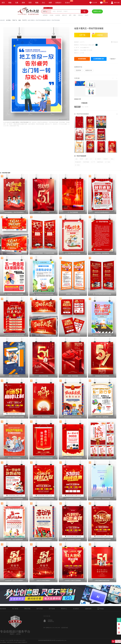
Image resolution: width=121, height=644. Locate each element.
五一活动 (108, 162)
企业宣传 (58, 15)
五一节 (93, 162)
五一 (92, 159)
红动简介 (76, 609)
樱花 (75, 15)
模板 (10, 3)
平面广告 (15, 20)
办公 (43, 3)
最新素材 (3, 609)
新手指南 (52, 609)
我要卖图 (119, 620)
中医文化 (80, 15)
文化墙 (51, 15)
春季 (70, 15)
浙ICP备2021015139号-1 (20, 640)
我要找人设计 (97, 11)
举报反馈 (115, 42)
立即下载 (82, 35)
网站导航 (27, 609)
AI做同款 (97, 34)
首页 (3, 3)
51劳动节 (105, 159)
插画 (23, 3)
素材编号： (77, 42)
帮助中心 (64, 609)
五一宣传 (77, 165)
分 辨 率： (77, 48)
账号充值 (40, 609)
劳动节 (87, 15)
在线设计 (58, 3)
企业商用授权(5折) (99, 59)
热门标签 (15, 609)
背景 (30, 3)
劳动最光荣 (78, 162)
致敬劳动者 (100, 162)
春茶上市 (64, 15)
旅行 (87, 159)
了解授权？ (113, 59)
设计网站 (8, 20)
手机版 (101, 609)
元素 (17, 3)
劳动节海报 (86, 162)
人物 (76, 159)
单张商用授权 (82, 59)
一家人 (112, 159)
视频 (37, 3)
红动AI (68, 2)
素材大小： (77, 53)
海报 (20, 20)
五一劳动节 (98, 159)
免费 (50, 3)
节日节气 (24, 20)
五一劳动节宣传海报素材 (81, 114)
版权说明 (88, 609)
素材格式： (77, 45)
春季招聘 (45, 15)
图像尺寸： (77, 50)
